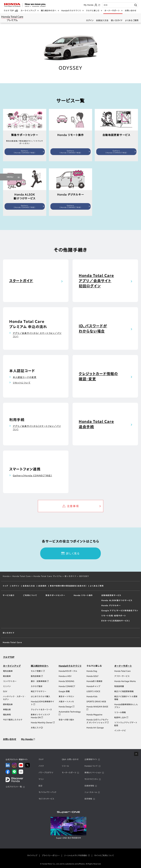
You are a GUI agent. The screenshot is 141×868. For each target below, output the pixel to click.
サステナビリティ (91, 779)
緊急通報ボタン (52, 604)
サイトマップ (32, 856)
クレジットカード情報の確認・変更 (98, 376)
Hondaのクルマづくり (70, 666)
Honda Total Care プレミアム (48, 576)
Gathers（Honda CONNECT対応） (25, 152)
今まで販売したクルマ (13, 720)
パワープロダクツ (46, 773)
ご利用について (30, 595)
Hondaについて (91, 766)
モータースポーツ (69, 773)
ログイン (90, 20)
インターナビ (120, 731)
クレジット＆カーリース (41, 710)
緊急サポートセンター (55, 595)
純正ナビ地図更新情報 (124, 691)
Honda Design (66, 707)
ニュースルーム (91, 792)
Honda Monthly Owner (43, 723)
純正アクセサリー (39, 691)
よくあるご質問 (132, 20)
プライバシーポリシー (51, 856)
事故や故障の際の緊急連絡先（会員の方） (68, 586)
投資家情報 (89, 786)
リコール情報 (120, 712)
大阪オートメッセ (66, 702)
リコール (65, 766)
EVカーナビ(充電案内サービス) (116, 621)
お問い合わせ (131, 11)
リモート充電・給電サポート (114, 616)
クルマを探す (80, 609)
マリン (41, 779)
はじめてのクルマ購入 (40, 696)
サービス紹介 (9, 595)
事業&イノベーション (93, 773)
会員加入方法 (102, 20)
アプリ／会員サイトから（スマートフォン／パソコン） (37, 428)
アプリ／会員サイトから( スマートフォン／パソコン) (37, 335)
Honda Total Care (22, 576)
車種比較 (7, 710)
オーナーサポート (123, 666)
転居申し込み (121, 717)
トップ (6, 586)
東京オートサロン (66, 696)
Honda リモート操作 (84, 595)
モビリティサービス (46, 799)
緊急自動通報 (51, 600)
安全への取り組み (66, 720)
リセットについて (22, 383)
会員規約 (42, 586)
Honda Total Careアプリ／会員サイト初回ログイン (96, 281)
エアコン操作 (80, 600)
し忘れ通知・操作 (82, 604)
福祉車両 (7, 715)
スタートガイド (21, 281)
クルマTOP (9, 657)
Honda (6, 576)
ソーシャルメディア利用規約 (76, 856)
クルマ (41, 759)
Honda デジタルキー (111, 606)
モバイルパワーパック (47, 792)
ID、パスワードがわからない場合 (93, 328)
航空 (40, 786)
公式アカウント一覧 (14, 787)
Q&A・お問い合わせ (70, 759)
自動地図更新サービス (111, 595)
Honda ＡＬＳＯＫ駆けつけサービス (117, 600)
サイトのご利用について (104, 856)
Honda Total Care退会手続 (96, 424)
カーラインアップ (12, 666)
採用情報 (88, 799)
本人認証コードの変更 (25, 377)
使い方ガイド (117, 20)
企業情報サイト (91, 759)
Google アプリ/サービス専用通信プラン (120, 611)
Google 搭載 (64, 691)
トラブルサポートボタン (55, 609)
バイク (41, 766)
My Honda (28, 739)
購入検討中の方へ (40, 666)
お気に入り (37, 728)
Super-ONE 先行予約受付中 (69, 838)
